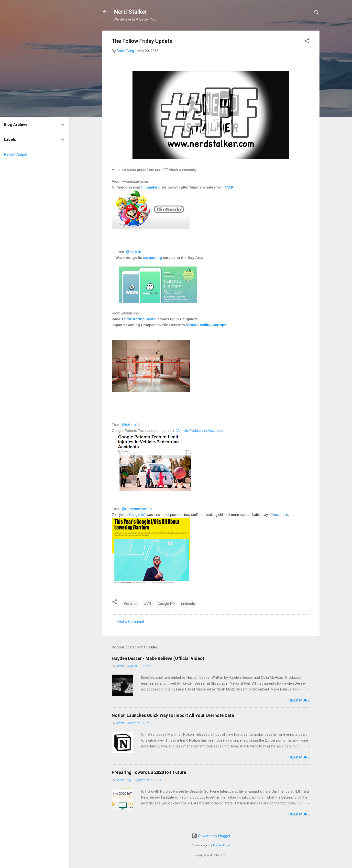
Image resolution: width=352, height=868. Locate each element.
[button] (307, 42)
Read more (299, 700)
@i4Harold (130, 425)
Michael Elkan (221, 845)
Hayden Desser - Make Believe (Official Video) (158, 658)
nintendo (188, 604)
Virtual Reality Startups (206, 325)
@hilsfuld (133, 252)
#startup (131, 604)
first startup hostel (140, 319)
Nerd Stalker (131, 12)
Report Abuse (16, 154)
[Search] (317, 13)
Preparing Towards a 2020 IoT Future (149, 772)
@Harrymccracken (136, 509)
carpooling (153, 258)
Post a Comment (130, 622)
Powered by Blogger (211, 836)
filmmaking (151, 187)
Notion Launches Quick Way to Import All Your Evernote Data (173, 715)
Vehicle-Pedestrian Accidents (200, 430)
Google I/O (137, 515)
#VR (148, 604)
